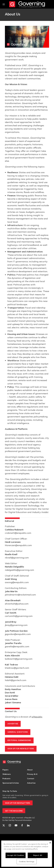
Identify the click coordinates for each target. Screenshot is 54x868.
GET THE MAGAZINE (14, 811)
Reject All (38, 855)
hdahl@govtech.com (16, 680)
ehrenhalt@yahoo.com (17, 604)
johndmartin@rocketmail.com (20, 595)
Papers (5, 770)
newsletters (33, 482)
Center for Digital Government (21, 509)
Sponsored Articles (11, 783)
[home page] (27, 4)
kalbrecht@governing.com (19, 659)
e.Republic (32, 492)
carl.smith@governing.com (19, 616)
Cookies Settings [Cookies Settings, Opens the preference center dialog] (27, 862)
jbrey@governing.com (16, 625)
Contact (31, 779)
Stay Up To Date (10, 791)
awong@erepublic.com (17, 582)
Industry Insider (40, 512)
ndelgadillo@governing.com (19, 570)
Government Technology (27, 506)
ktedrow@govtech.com (17, 668)
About (30, 770)
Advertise (31, 783)
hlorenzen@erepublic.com (18, 545)
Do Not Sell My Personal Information (17, 820)
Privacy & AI (32, 774)
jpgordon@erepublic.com (18, 634)
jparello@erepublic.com (17, 646)
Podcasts (6, 779)
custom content (13, 486)
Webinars (7, 774)
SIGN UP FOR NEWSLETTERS (18, 803)
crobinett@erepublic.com (18, 533)
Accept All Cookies (16, 855)
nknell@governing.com (17, 558)
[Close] (50, 843)
